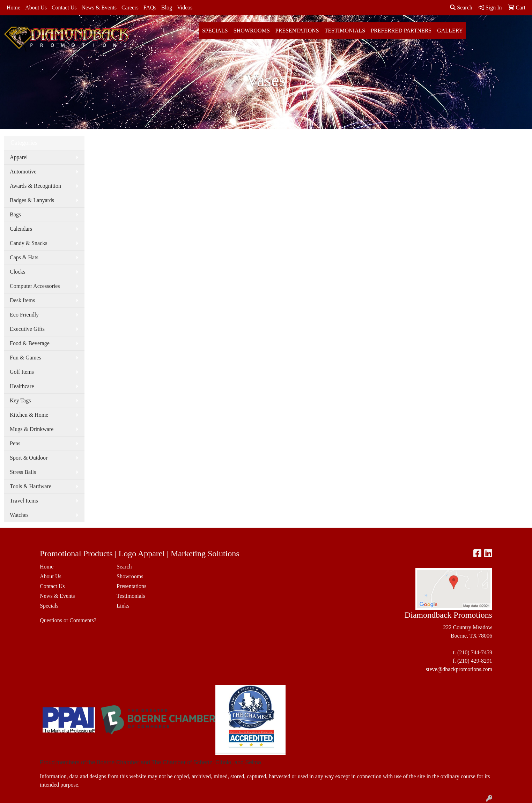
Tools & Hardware (31, 486)
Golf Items (22, 372)
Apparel (19, 157)
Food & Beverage (30, 343)
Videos (185, 8)
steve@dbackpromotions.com (459, 669)
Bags (15, 214)
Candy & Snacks (29, 243)
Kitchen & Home (29, 415)
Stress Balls (23, 472)
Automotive (23, 172)
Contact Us (64, 8)
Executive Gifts (27, 329)
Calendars (21, 229)
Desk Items (22, 300)
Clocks (17, 272)
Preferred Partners (401, 31)
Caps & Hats (24, 257)
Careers (130, 8)
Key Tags (20, 400)
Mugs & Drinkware (32, 429)
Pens (15, 443)
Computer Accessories (35, 286)
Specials (215, 31)
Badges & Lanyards (32, 200)
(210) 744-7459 (475, 652)
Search (461, 8)
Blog (167, 8)
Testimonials (345, 31)
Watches (19, 515)
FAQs (150, 8)
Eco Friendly (24, 315)
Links (123, 606)
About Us (36, 8)
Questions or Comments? (68, 620)
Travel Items (24, 501)
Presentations (297, 31)
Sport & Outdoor (29, 458)
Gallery (450, 31)
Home (13, 8)
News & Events (99, 8)
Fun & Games (25, 358)
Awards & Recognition (35, 186)
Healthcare (22, 386)
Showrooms (252, 31)
